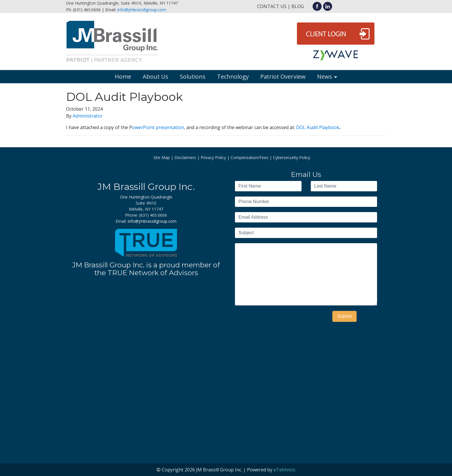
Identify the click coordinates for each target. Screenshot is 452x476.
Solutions (193, 76)
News (325, 76)
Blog (298, 6)
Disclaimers (185, 157)
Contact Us (272, 6)
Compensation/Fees (249, 157)
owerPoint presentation (158, 127)
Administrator (88, 116)
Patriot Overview (283, 76)
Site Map (162, 157)
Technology (233, 76)
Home (123, 76)
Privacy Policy (213, 157)
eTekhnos (285, 470)
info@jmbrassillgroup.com (142, 10)
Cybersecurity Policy (292, 157)
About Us (156, 76)
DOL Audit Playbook (318, 127)
